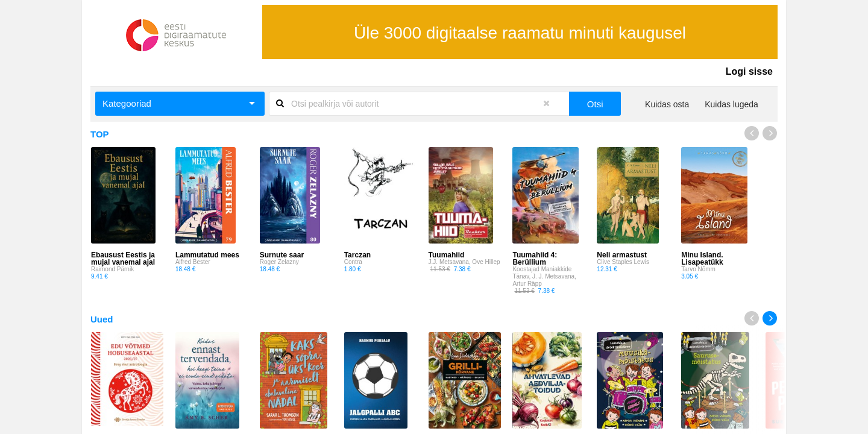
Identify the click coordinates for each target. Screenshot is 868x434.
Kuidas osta (667, 104)
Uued (102, 319)
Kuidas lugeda (731, 104)
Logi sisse (749, 71)
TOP (100, 134)
